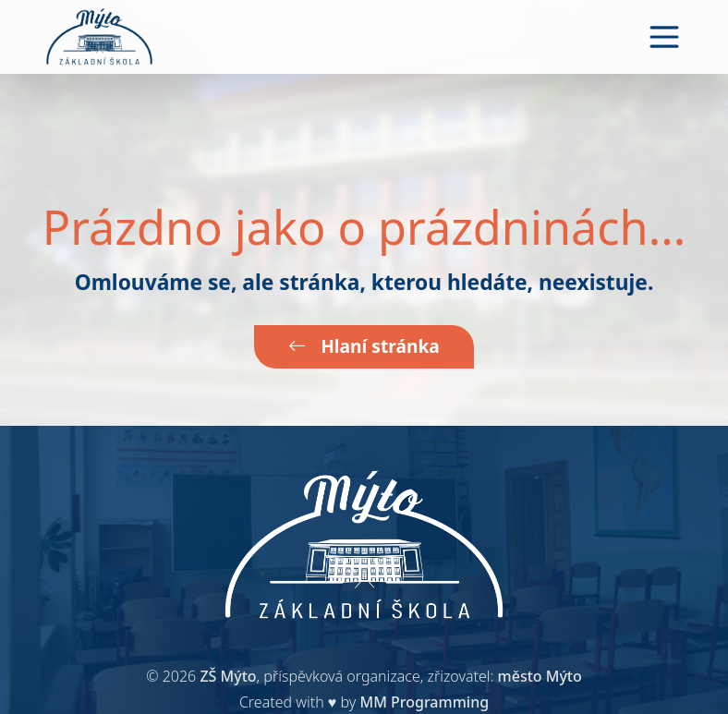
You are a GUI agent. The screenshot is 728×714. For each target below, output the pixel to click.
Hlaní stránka (364, 346)
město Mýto (540, 676)
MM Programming (424, 702)
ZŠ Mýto (228, 676)
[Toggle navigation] (664, 37)
